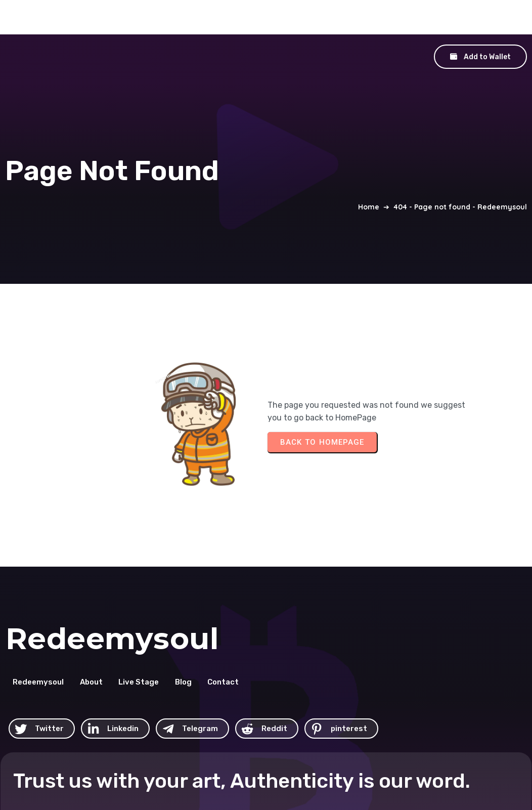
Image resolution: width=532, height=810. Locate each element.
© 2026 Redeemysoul (316, 741)
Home (369, 177)
